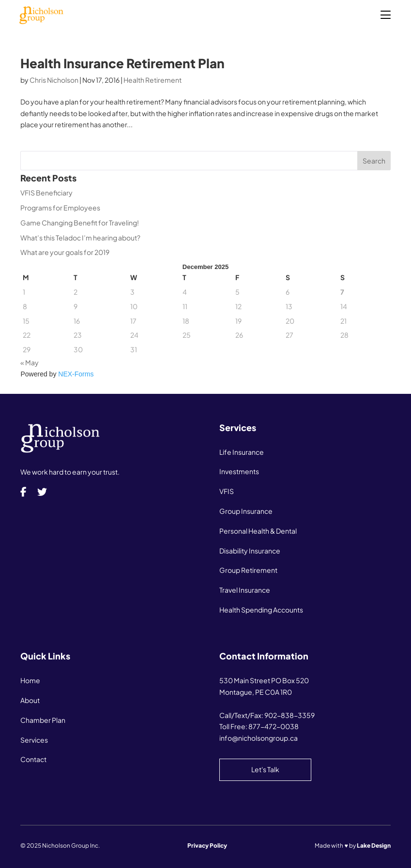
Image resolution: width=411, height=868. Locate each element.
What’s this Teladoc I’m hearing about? (80, 238)
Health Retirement (152, 80)
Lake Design (374, 846)
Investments (239, 471)
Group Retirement (248, 570)
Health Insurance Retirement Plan (122, 63)
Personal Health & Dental (258, 531)
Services (34, 740)
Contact (33, 759)
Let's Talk (265, 769)
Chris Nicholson (54, 80)
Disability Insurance (250, 551)
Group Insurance (246, 511)
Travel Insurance (245, 590)
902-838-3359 (289, 715)
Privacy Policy (207, 846)
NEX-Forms (76, 374)
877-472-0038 (274, 726)
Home (30, 680)
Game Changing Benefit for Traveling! (80, 223)
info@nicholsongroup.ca (259, 738)
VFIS (227, 491)
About (30, 700)
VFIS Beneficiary (46, 193)
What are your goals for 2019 (65, 252)
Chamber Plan (43, 720)
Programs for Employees (60, 208)
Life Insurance (242, 452)
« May (30, 362)
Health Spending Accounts (261, 610)
